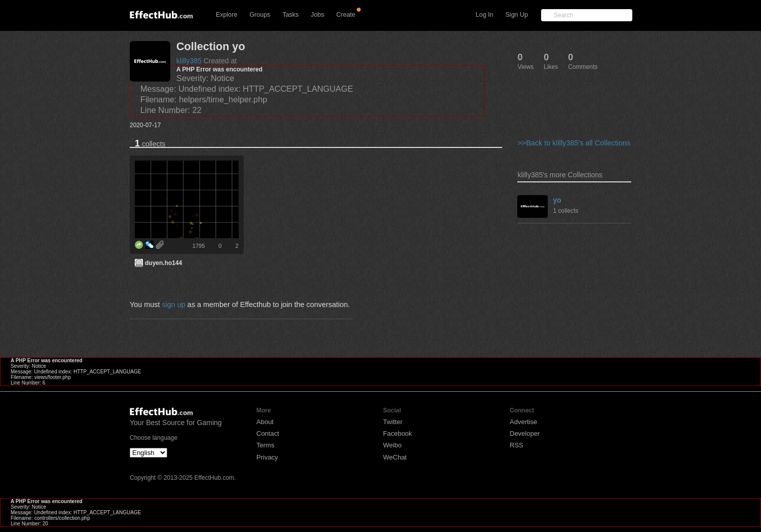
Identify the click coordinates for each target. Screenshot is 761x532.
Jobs (317, 15)
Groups (260, 15)
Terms (265, 445)
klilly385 (189, 61)
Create (346, 15)
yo (557, 200)
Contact (268, 433)
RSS (517, 445)
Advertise (523, 422)
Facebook (397, 433)
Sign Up (517, 15)
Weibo (392, 445)
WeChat (395, 457)
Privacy (267, 457)
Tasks (290, 15)
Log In (485, 15)
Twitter (393, 422)
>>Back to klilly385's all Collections (574, 143)
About (265, 422)
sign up (173, 305)
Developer (525, 433)
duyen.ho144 (163, 263)
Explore (226, 15)
